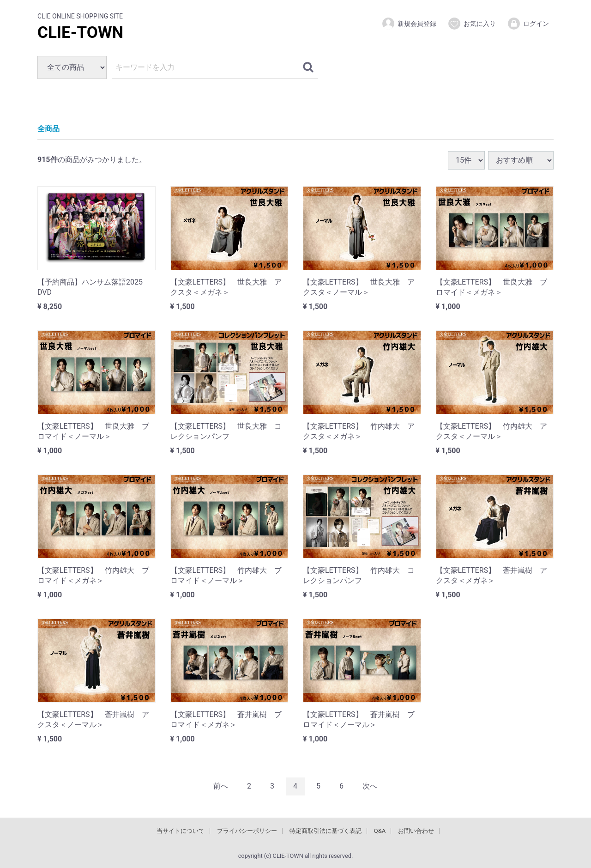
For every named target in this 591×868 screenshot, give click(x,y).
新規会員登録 (409, 24)
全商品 (48, 129)
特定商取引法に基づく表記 (326, 830)
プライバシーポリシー (247, 830)
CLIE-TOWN (80, 33)
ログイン (528, 24)
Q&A (380, 830)
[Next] (370, 786)
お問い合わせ (416, 830)
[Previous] (221, 786)
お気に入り (472, 24)
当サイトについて (181, 830)
